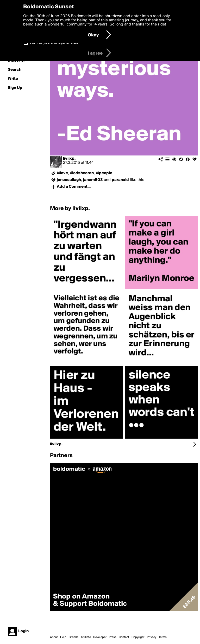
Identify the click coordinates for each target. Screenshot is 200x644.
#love (62, 173)
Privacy (152, 637)
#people (104, 173)
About (54, 637)
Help (63, 637)
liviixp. (69, 159)
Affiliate (86, 637)
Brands (74, 637)
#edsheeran (82, 173)
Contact (124, 637)
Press (113, 637)
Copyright (138, 637)
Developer (100, 637)
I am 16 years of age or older (55, 43)
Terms (163, 637)
